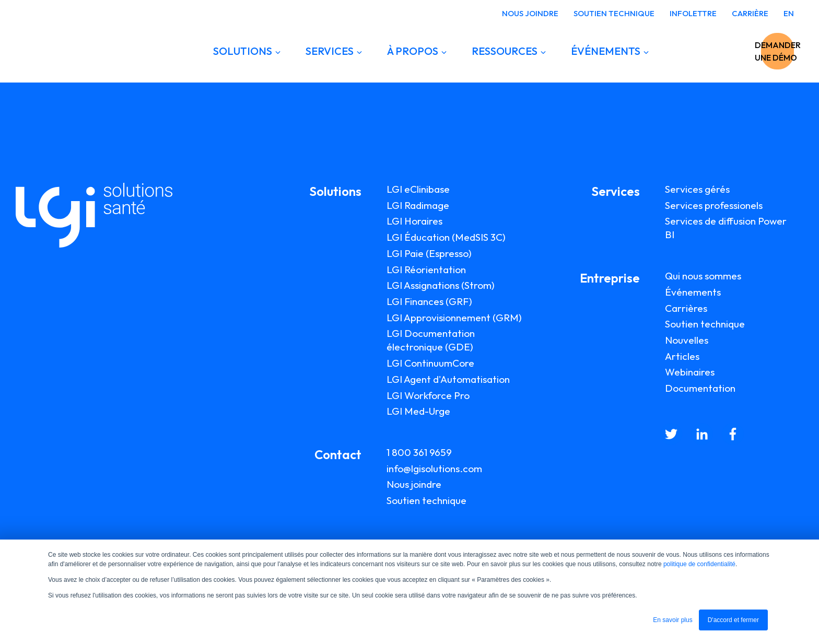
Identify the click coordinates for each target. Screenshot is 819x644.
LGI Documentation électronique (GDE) (431, 340)
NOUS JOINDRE (530, 13)
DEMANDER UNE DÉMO (733, 51)
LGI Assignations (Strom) (441, 285)
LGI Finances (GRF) (429, 301)
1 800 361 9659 (419, 452)
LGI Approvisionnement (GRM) (454, 318)
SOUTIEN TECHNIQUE (614, 13)
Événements (693, 292)
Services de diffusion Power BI (726, 228)
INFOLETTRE (693, 13)
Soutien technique (426, 500)
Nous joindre (414, 484)
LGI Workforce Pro (428, 395)
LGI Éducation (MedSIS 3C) (446, 237)
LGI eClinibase (418, 189)
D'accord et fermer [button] (733, 620)
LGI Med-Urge (418, 411)
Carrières (686, 308)
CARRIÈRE (750, 13)
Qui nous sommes (703, 276)
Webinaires (690, 372)
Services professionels (714, 205)
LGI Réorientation (426, 270)
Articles (682, 356)
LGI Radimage (418, 205)
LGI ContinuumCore (430, 363)
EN (789, 13)
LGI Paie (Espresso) (429, 253)
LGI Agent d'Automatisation (448, 379)
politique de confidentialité (699, 564)
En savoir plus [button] (672, 620)
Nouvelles (687, 340)
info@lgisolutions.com (434, 469)
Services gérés (697, 189)
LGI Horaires (414, 221)
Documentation (700, 388)
